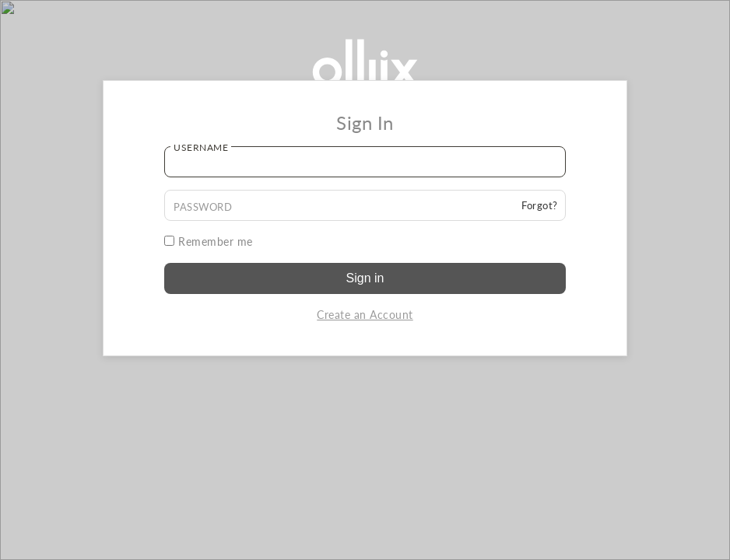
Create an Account (365, 315)
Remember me (209, 241)
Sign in (365, 278)
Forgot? (540, 205)
